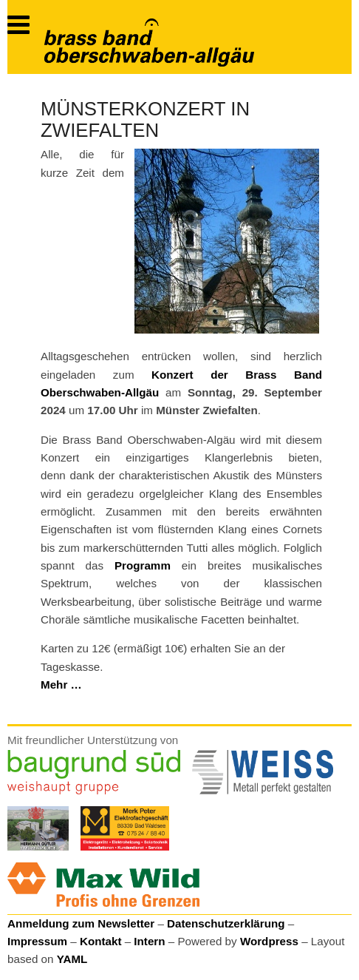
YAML (72, 959)
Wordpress (269, 941)
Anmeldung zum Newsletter (81, 923)
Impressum (37, 941)
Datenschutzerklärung (226, 923)
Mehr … (61, 685)
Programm (143, 565)
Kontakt (101, 941)
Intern (149, 941)
